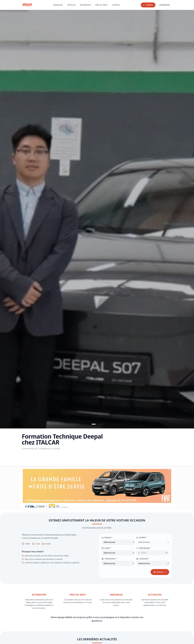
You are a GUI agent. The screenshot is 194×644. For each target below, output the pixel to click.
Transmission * (109, 559)
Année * (106, 548)
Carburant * (143, 559)
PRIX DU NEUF (101, 5)
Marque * (107, 537)
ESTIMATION (85, 5)
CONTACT (116, 5)
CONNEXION (165, 5)
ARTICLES (72, 5)
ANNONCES (58, 5)
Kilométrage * (144, 548)
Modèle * (142, 537)
